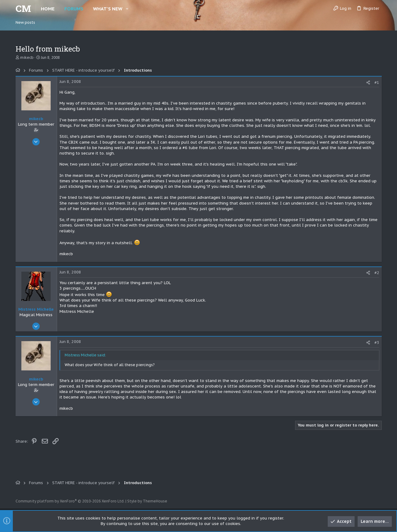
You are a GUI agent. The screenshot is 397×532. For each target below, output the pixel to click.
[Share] (368, 82)
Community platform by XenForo (70, 501)
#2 (377, 273)
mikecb (27, 57)
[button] (127, 9)
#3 (377, 343)
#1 (377, 82)
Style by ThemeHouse (147, 501)
